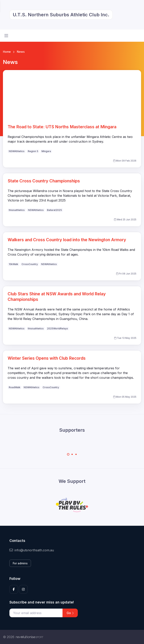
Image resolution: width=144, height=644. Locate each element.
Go (70, 613)
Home (7, 52)
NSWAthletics (17, 151)
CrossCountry (30, 264)
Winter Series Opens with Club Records (47, 358)
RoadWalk (15, 387)
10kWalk (14, 264)
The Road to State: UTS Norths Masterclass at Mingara (62, 127)
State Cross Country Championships (44, 181)
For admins (20, 563)
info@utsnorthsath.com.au (32, 550)
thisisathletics (17, 210)
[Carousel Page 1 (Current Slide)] (68, 454)
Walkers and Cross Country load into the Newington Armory (67, 240)
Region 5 (33, 151)
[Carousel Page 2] (72, 454)
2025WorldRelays (58, 328)
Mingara (46, 151)
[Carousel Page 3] (76, 454)
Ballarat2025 (54, 210)
